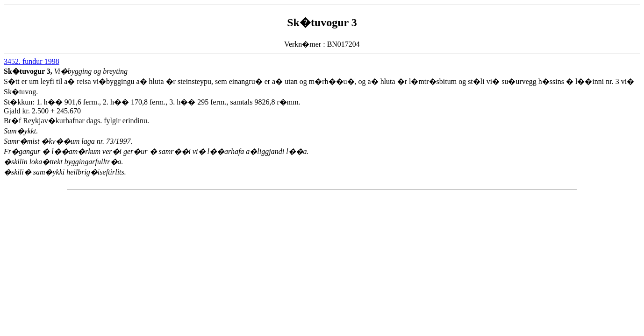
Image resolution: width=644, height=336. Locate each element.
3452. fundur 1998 (32, 61)
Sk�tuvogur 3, (29, 71)
